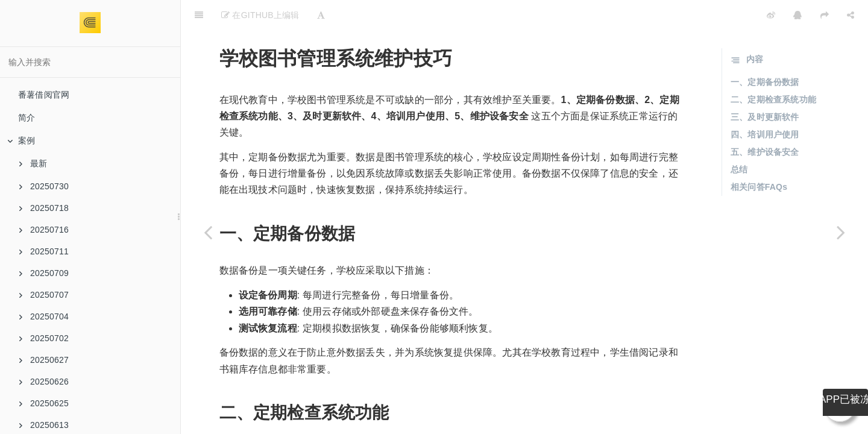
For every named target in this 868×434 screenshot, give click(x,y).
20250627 (44, 360)
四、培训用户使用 (765, 104)
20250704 (44, 316)
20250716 (44, 230)
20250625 (44, 403)
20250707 (44, 295)
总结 (739, 139)
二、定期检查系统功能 (773, 69)
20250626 (44, 382)
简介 (27, 118)
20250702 (44, 338)
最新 (33, 163)
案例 (21, 140)
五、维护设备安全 (765, 122)
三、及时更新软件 (765, 87)
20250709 (44, 273)
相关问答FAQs (759, 157)
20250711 (44, 251)
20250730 (44, 186)
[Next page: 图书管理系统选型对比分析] (841, 232)
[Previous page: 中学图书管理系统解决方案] (208, 232)
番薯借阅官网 (44, 95)
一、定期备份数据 (765, 52)
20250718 (44, 208)
